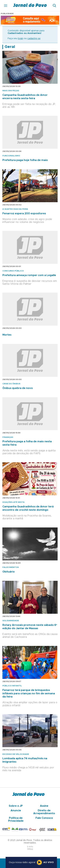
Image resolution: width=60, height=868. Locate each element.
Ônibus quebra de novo (18, 388)
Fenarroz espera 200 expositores (24, 213)
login (21, 39)
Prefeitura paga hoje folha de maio (25, 160)
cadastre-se (34, 39)
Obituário (9, 572)
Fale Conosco (44, 818)
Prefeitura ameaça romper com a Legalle (29, 275)
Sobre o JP (16, 806)
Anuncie (16, 811)
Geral (10, 47)
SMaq (30, 849)
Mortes (7, 335)
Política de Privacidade (16, 819)
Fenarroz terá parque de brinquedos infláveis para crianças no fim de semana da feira (29, 694)
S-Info (30, 847)
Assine (44, 806)
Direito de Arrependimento (44, 812)
